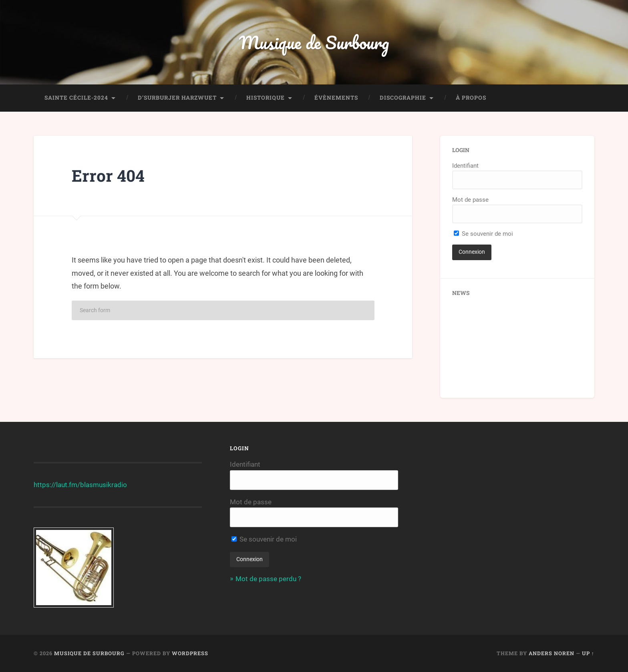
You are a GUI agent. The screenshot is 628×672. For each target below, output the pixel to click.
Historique (266, 98)
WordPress (190, 653)
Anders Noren (552, 653)
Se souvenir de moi (483, 234)
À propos (471, 98)
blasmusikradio (104, 485)
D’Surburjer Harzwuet (177, 98)
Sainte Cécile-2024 (76, 98)
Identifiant (465, 166)
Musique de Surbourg (314, 42)
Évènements (336, 98)
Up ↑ (588, 653)
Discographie (403, 98)
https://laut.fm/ (57, 485)
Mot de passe (470, 200)
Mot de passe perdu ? (268, 579)
